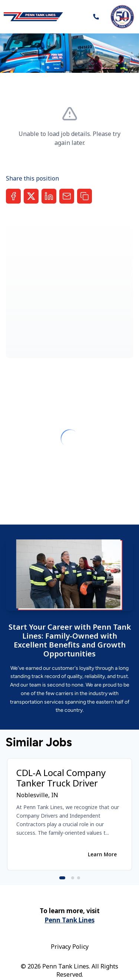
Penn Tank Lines (70, 920)
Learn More (102, 854)
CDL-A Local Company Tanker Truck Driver (61, 778)
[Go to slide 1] (62, 878)
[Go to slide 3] (79, 878)
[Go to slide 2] (73, 878)
